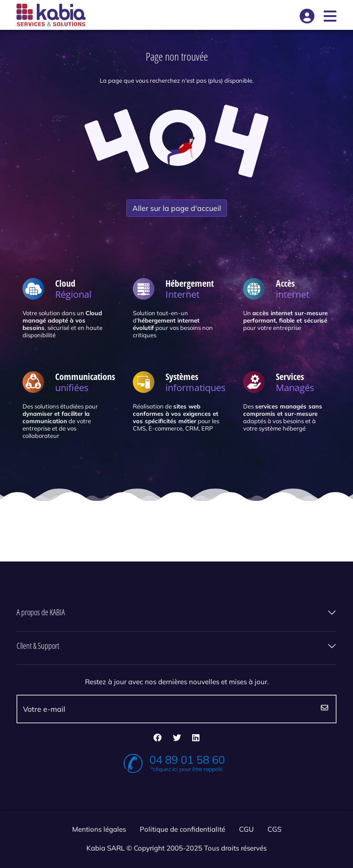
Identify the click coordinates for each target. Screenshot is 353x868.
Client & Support (38, 646)
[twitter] (177, 738)
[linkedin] (196, 738)
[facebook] (158, 738)
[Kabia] (51, 15)
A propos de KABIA (41, 613)
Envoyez (325, 709)
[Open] (330, 15)
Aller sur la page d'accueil (177, 208)
